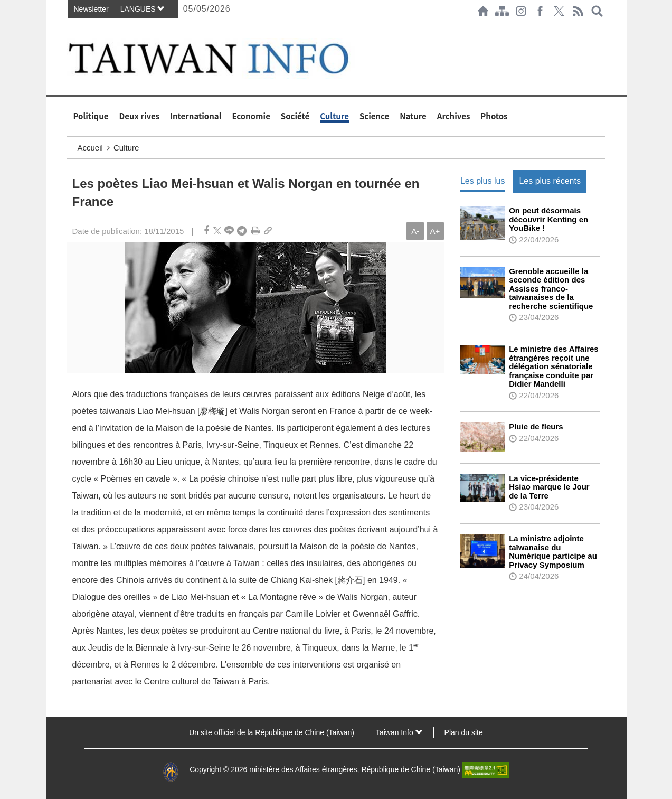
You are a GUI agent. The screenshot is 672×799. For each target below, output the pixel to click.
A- (415, 231)
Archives (454, 116)
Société (295, 116)
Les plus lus (483, 181)
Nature (413, 116)
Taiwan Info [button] (399, 732)
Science (374, 116)
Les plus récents (550, 181)
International (196, 116)
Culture (334, 116)
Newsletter (91, 9)
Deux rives (140, 116)
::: (70, 27)
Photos (494, 116)
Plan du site (464, 732)
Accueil (90, 148)
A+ (435, 231)
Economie (251, 116)
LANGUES (143, 9)
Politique (91, 116)
